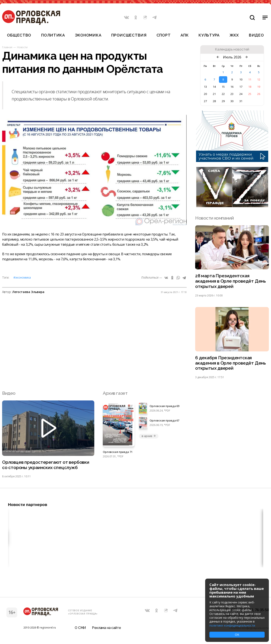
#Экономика (22, 277)
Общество (19, 35)
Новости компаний (214, 218)
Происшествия (129, 35)
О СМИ (80, 628)
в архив (149, 436)
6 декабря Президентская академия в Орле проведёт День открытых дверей (231, 363)
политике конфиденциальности (232, 625)
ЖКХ (234, 35)
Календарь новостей (232, 49)
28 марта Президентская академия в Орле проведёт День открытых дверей (231, 281)
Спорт (164, 35)
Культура (209, 35)
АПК (185, 35)
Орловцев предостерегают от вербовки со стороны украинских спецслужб (46, 465)
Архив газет (115, 393)
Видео (256, 35)
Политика (53, 35)
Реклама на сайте (106, 628)
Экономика (88, 35)
